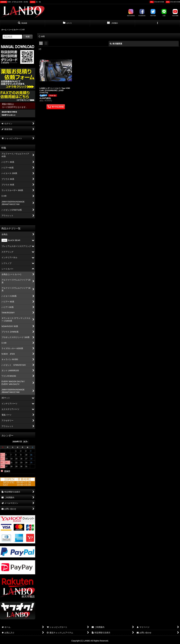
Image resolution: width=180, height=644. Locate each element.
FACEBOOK (142, 13)
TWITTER (153, 13)
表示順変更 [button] (116, 44)
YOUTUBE (175, 13)
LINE (164, 13)
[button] (22, 23)
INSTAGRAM (131, 13)
